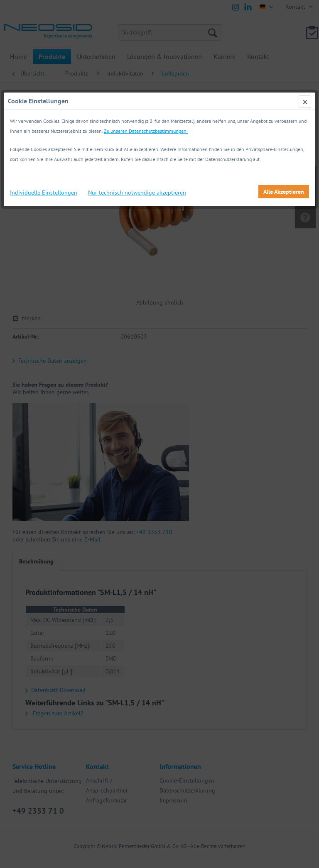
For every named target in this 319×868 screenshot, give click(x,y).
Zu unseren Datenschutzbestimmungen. (146, 131)
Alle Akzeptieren (284, 192)
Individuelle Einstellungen (44, 193)
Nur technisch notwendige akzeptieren (137, 193)
